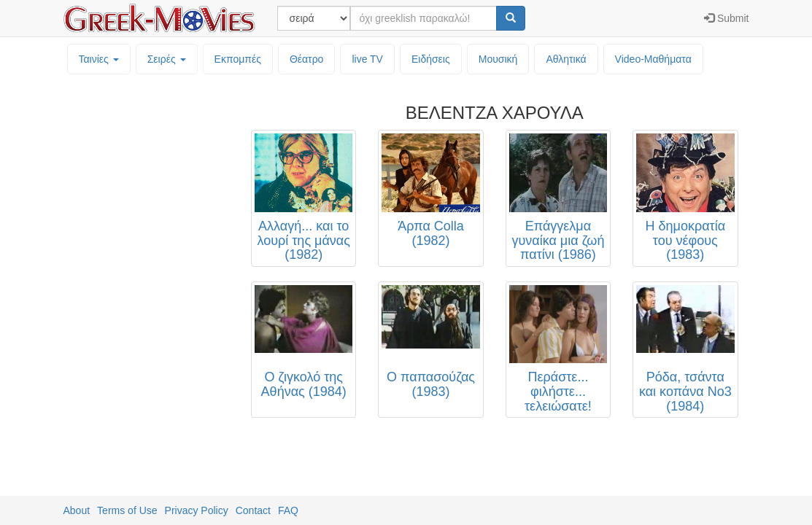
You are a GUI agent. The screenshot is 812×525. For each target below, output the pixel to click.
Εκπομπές (238, 59)
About (77, 510)
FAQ (288, 510)
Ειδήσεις (431, 59)
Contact (253, 510)
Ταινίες (99, 59)
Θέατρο (307, 59)
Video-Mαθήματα (653, 59)
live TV (367, 59)
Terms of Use (127, 510)
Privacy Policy (197, 510)
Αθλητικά (566, 59)
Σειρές (167, 59)
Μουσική (498, 59)
